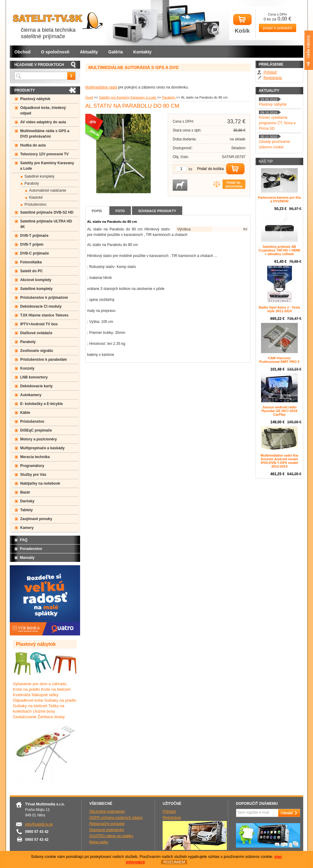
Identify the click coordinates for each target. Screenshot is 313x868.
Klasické (36, 197)
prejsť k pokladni (277, 28)
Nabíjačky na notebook (40, 483)
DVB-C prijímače (35, 253)
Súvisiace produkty (157, 211)
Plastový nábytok (35, 99)
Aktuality (89, 52)
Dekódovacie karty (36, 386)
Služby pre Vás (33, 475)
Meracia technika (35, 457)
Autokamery (31, 395)
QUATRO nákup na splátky (111, 836)
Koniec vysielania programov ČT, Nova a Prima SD (277, 123)
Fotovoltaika (31, 262)
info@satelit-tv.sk (39, 824)
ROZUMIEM (174, 862)
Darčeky (27, 501)
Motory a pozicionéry (39, 439)
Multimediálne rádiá (101, 87)
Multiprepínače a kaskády (42, 448)
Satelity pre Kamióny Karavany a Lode (128, 97)
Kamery (27, 528)
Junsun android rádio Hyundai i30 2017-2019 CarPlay (279, 411)
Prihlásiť (270, 72)
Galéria (115, 52)
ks (190, 169)
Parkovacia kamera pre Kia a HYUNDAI (279, 199)
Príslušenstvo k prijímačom (44, 298)
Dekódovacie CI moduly (41, 306)
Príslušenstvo (35, 204)
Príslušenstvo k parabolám (44, 360)
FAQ (24, 540)
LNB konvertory (34, 377)
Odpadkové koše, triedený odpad (43, 110)
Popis (97, 211)
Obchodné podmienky (107, 812)
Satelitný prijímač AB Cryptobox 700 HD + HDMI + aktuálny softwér (279, 250)
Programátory (32, 466)
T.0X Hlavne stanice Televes (44, 315)
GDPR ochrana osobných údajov (116, 818)
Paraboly (169, 97)
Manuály (27, 558)
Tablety (26, 510)
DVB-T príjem (32, 244)
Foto (120, 211)
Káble (25, 413)
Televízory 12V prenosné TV (44, 154)
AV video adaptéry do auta (43, 122)
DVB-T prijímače (34, 236)
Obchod (22, 52)
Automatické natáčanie (48, 190)
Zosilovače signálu (37, 351)
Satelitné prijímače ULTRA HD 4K (46, 224)
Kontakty (142, 52)
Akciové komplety (36, 280)
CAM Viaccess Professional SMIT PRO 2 (279, 360)
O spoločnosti (55, 52)
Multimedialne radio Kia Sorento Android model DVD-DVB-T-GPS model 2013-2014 (279, 461)
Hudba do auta (33, 145)
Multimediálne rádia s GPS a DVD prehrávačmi (45, 134)
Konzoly (27, 368)
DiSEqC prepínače (36, 430)
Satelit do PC (31, 271)
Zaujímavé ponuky (36, 519)
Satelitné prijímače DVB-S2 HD (47, 212)
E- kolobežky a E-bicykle (41, 404)
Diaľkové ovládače (36, 333)
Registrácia (273, 78)
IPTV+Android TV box (39, 324)
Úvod (89, 97)
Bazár (25, 492)
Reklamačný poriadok (107, 824)
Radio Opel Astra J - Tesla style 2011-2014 (279, 309)
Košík (242, 24)
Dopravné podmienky (107, 830)
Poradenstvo (31, 549)
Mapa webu (99, 842)
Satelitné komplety (39, 176)
